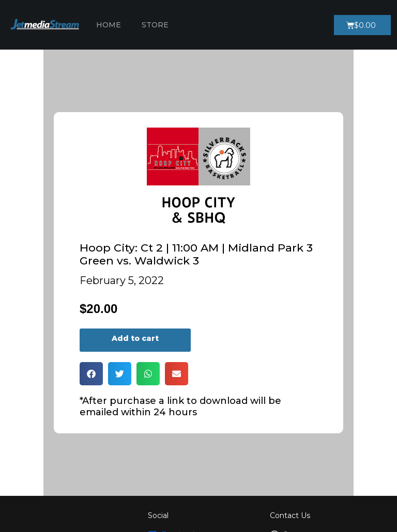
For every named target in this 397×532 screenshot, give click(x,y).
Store (155, 25)
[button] (91, 374)
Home (109, 25)
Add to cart (135, 338)
